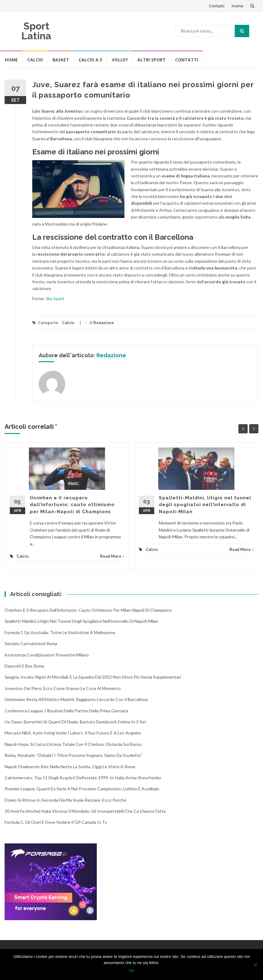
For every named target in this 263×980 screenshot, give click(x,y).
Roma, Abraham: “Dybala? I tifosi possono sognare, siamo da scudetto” (73, 755)
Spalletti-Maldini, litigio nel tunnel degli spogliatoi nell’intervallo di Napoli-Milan (205, 505)
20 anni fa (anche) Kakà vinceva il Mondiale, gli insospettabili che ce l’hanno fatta (85, 811)
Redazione (104, 323)
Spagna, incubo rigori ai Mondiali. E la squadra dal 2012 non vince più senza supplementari (93, 677)
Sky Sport (55, 298)
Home (237, 6)
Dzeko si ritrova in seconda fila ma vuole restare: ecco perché (65, 800)
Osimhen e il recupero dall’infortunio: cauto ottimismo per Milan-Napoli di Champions (72, 505)
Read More (112, 556)
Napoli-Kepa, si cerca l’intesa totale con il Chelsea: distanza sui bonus (73, 744)
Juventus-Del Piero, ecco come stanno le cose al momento (63, 688)
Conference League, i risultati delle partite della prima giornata (66, 711)
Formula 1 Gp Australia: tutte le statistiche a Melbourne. (60, 632)
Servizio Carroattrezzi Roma (31, 643)
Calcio (35, 60)
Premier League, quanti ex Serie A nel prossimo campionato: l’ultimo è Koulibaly (82, 789)
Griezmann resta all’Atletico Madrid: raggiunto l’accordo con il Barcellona (76, 699)
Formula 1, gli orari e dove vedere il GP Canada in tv (56, 822)
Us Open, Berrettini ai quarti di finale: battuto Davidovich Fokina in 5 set (75, 722)
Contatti (217, 6)
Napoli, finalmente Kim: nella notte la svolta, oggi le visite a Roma (70, 767)
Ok (132, 971)
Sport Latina (36, 31)
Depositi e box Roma (24, 666)
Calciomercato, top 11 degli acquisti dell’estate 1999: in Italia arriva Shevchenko (83, 778)
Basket (61, 60)
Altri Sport (151, 60)
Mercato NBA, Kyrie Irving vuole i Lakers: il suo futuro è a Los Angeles (73, 733)
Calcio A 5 (90, 60)
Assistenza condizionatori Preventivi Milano (47, 655)
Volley (120, 60)
